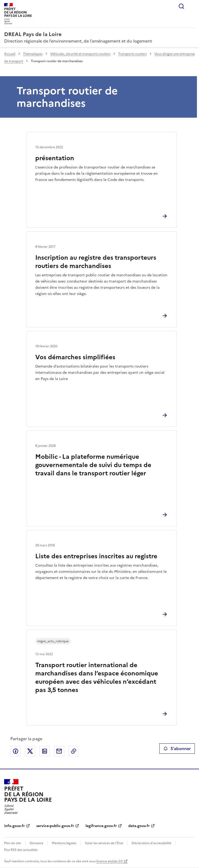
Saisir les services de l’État (104, 843)
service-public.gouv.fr (55, 826)
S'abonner (177, 749)
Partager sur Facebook (16, 751)
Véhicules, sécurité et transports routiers (80, 54)
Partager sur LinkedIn (45, 751)
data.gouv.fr (139, 826)
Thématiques (33, 54)
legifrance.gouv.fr (101, 826)
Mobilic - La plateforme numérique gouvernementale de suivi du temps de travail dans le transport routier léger (93, 465)
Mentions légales (64, 843)
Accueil (10, 54)
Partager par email (59, 751)
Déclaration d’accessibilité (151, 843)
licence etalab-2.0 (109, 861)
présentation (55, 158)
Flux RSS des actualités (21, 850)
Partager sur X (30, 751)
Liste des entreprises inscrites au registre (96, 556)
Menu (192, 6)
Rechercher (181, 6)
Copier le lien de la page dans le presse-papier (74, 751)
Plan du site (13, 843)
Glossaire (36, 843)
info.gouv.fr (15, 826)
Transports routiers (132, 54)
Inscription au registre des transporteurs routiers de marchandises (96, 262)
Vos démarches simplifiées (75, 357)
